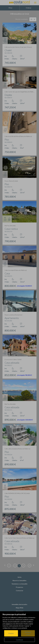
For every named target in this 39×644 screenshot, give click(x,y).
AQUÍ (8, 624)
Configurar (19, 640)
